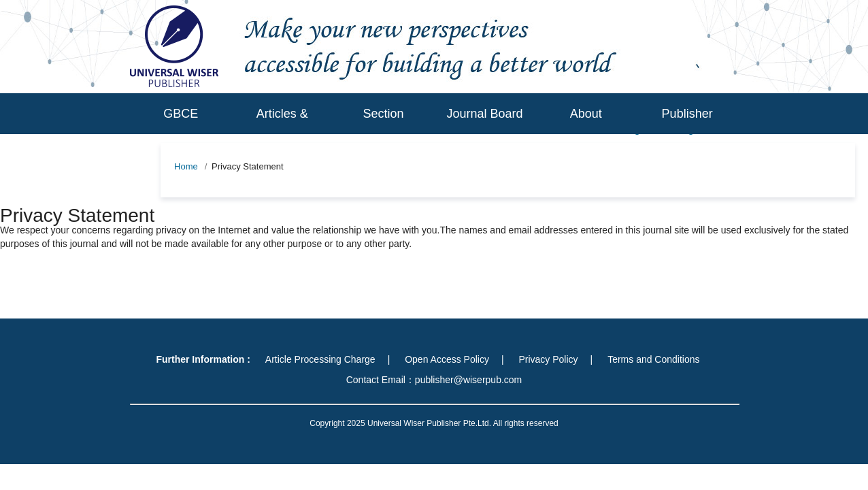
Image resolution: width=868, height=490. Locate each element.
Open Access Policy (447, 359)
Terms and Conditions (653, 359)
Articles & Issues (282, 134)
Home (186, 166)
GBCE (181, 114)
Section (384, 114)
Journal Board (484, 114)
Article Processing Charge (320, 359)
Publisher (687, 114)
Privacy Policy (548, 359)
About (586, 114)
